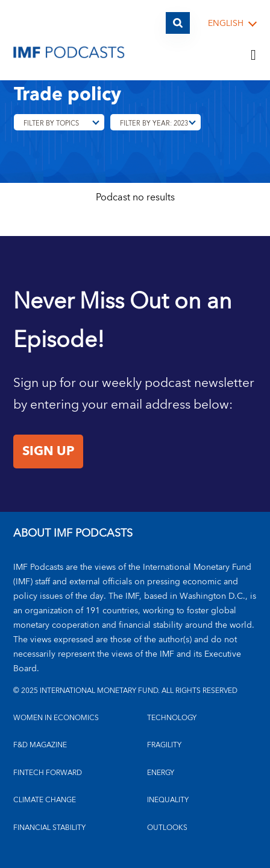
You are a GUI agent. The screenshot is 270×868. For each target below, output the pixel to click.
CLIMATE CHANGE (45, 800)
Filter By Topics (51, 123)
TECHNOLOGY (172, 718)
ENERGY (161, 773)
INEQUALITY (168, 800)
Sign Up (48, 452)
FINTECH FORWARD (48, 773)
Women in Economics (56, 718)
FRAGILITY (164, 745)
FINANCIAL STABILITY (49, 828)
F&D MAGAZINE (40, 745)
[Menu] (254, 56)
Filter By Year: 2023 (154, 123)
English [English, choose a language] (226, 24)
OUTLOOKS (167, 828)
